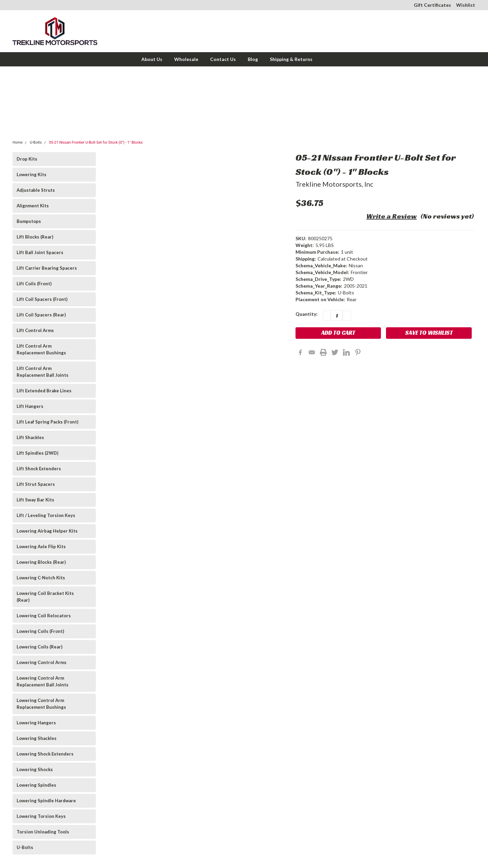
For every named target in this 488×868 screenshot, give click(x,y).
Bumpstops (29, 221)
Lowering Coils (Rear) (39, 647)
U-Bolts (36, 142)
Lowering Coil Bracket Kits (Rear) (45, 597)
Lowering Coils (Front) (40, 631)
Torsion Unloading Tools (43, 832)
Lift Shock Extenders (39, 469)
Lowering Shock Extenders (45, 754)
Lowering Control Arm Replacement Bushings (41, 704)
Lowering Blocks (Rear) (41, 562)
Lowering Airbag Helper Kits (47, 531)
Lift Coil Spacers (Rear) (41, 315)
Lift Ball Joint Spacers (40, 252)
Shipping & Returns (291, 59)
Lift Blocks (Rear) (35, 237)
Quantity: (307, 314)
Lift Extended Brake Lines (44, 391)
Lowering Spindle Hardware (46, 801)
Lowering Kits (32, 174)
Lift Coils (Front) (34, 284)
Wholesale (186, 59)
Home (18, 142)
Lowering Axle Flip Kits (41, 546)
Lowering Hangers (36, 723)
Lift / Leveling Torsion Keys (46, 515)
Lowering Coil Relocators (44, 616)
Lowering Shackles (37, 738)
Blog (253, 59)
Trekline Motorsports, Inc (334, 184)
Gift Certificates (432, 5)
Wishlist (466, 5)
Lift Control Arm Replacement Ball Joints (43, 372)
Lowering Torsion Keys (41, 816)
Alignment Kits (33, 206)
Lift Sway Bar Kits (35, 500)
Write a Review (392, 216)
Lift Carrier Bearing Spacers (47, 268)
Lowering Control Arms (42, 662)
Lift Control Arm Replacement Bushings (41, 349)
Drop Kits (27, 159)
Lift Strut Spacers (36, 484)
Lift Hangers (30, 406)
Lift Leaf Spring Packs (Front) (47, 422)
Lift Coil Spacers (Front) (42, 299)
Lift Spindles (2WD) (37, 453)
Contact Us (223, 59)
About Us (152, 59)
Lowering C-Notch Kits (41, 578)
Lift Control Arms (35, 330)
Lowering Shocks (35, 769)
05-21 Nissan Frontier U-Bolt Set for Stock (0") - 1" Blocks (96, 142)
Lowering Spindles (36, 785)
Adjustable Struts (36, 190)
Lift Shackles (30, 437)
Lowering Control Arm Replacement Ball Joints (43, 681)
